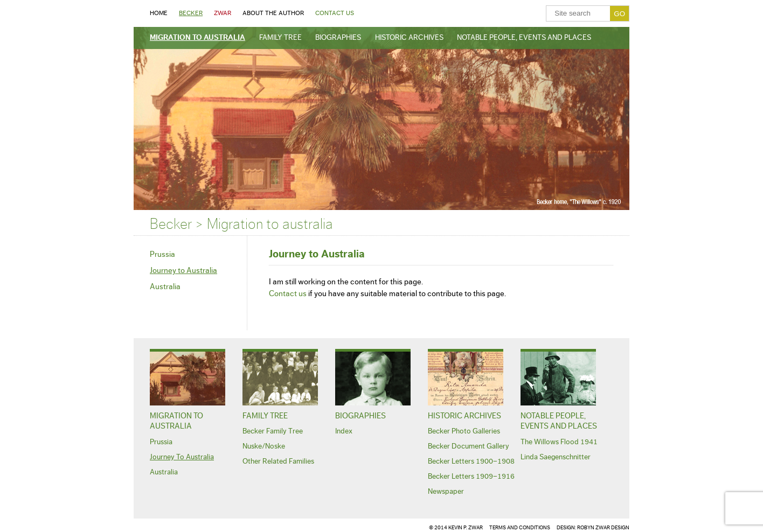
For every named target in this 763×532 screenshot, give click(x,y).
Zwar (223, 13)
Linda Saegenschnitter (556, 457)
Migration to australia (197, 38)
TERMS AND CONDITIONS (520, 528)
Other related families (278, 461)
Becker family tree (273, 431)
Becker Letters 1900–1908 (471, 461)
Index (344, 431)
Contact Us (335, 13)
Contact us (288, 294)
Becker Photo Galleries (464, 431)
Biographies (338, 38)
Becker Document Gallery (469, 446)
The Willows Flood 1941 (559, 442)
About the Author (273, 13)
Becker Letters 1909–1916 (471, 477)
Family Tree (280, 38)
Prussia (162, 254)
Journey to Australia (183, 271)
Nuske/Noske (264, 446)
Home (159, 13)
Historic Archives (409, 38)
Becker (191, 13)
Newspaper (446, 492)
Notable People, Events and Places (524, 38)
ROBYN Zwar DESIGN (603, 528)
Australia (165, 287)
